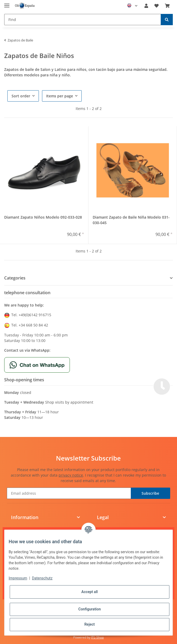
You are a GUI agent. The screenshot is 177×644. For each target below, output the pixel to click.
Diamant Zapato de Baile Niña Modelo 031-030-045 (131, 220)
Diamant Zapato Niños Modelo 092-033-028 (43, 217)
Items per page (60, 96)
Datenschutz (42, 578)
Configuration (89, 609)
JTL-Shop (97, 637)
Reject (90, 624)
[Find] (83, 20)
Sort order (21, 96)
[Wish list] (157, 6)
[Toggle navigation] (7, 3)
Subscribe (150, 493)
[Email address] (69, 493)
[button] (146, 6)
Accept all (90, 592)
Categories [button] (15, 278)
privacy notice (71, 475)
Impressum (18, 578)
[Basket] (167, 6)
